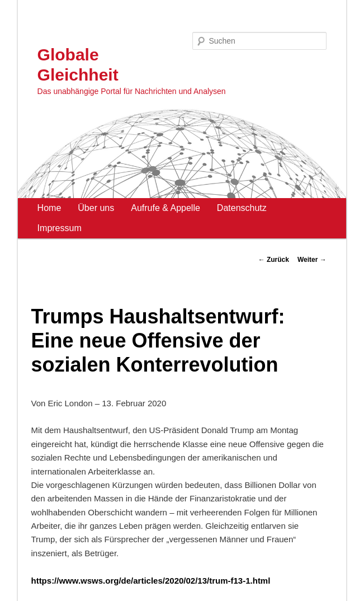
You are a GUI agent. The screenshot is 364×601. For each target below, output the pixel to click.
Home (49, 208)
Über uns (96, 208)
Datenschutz (242, 208)
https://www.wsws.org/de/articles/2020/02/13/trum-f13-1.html (150, 581)
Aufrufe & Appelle (166, 208)
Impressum (60, 228)
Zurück (274, 260)
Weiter (312, 260)
